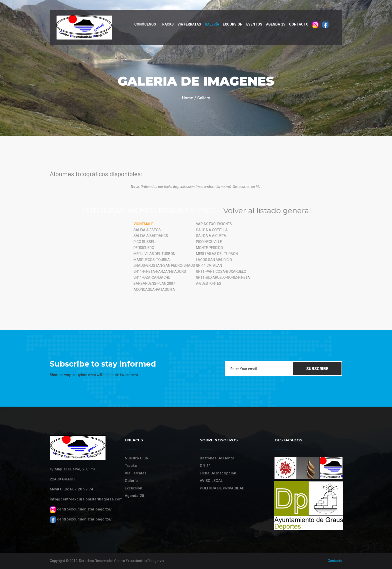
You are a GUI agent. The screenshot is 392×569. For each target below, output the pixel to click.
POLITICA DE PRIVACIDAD (222, 488)
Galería (212, 24)
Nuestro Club (136, 458)
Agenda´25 (276, 24)
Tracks (167, 24)
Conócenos (145, 24)
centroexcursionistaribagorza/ (81, 509)
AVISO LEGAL (211, 481)
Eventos (254, 24)
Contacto (299, 24)
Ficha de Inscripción (218, 473)
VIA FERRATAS (189, 24)
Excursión (233, 24)
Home (187, 98)
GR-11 (205, 466)
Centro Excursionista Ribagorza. (139, 561)
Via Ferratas (136, 473)
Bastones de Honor (217, 458)
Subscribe (317, 369)
